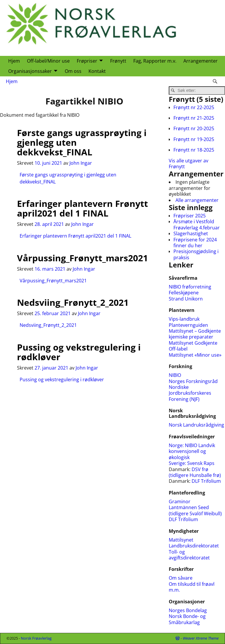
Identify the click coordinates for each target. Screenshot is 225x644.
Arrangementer (201, 61)
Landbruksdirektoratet (194, 546)
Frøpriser (87, 61)
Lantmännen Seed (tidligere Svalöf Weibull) (195, 510)
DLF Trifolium (207, 481)
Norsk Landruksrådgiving (196, 425)
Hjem (14, 61)
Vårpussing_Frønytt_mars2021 (82, 258)
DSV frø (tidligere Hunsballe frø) (195, 472)
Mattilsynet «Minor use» (195, 355)
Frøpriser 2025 (190, 216)
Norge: (177, 445)
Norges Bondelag (188, 610)
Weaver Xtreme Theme (201, 638)
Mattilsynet (181, 540)
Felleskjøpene (184, 293)
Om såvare (181, 578)
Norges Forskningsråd (193, 381)
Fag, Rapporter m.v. (155, 61)
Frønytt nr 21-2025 (194, 118)
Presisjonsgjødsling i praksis (196, 254)
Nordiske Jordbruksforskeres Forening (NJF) (190, 393)
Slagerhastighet (191, 233)
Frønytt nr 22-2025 (194, 107)
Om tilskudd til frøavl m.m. (192, 587)
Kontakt (97, 71)
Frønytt (118, 61)
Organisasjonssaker (30, 71)
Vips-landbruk (184, 319)
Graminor (180, 502)
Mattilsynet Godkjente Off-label (193, 346)
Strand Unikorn (186, 299)
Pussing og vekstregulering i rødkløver (79, 352)
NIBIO (175, 375)
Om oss (73, 71)
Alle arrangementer (197, 200)
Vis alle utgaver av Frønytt (189, 164)
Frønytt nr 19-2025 (194, 139)
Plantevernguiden (188, 325)
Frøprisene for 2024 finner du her (195, 243)
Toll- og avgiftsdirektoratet (189, 555)
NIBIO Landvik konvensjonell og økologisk (192, 451)
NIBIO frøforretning (190, 287)
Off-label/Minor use (48, 61)
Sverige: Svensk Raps (192, 463)
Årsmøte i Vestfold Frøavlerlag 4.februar (197, 224)
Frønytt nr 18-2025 (194, 150)
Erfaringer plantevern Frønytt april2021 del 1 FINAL (82, 208)
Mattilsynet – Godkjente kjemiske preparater (195, 334)
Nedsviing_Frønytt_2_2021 (73, 302)
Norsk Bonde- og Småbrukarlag (187, 619)
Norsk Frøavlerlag (36, 638)
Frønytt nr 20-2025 (194, 128)
